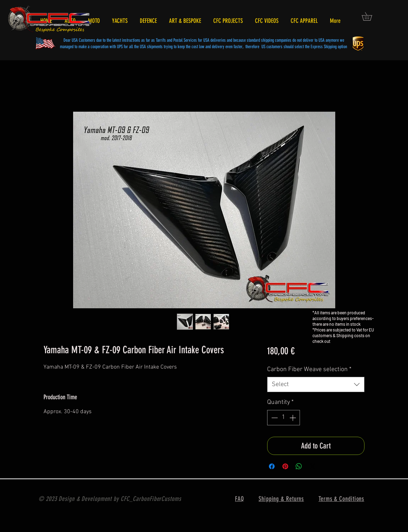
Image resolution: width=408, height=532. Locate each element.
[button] (371, 16)
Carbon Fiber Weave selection (309, 369)
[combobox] (316, 384)
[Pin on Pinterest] (285, 466)
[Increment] (293, 418)
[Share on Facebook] (272, 466)
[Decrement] (274, 418)
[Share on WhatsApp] (299, 466)
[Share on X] (312, 466)
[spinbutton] (284, 418)
